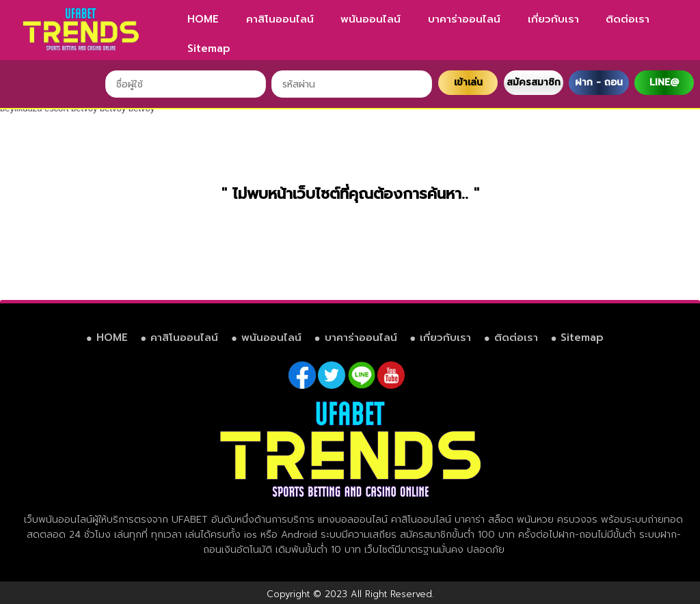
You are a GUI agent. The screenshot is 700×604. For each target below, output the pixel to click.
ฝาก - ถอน (599, 82)
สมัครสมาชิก (534, 82)
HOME (203, 19)
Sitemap (209, 49)
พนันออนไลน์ (371, 19)
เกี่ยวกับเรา (553, 19)
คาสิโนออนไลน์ (280, 19)
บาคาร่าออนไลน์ (464, 19)
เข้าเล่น (468, 82)
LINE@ (664, 82)
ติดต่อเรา (628, 19)
